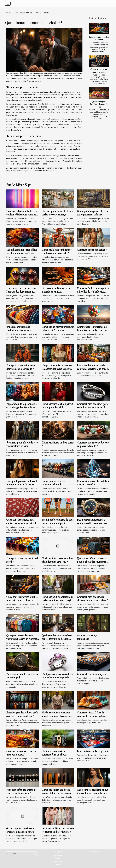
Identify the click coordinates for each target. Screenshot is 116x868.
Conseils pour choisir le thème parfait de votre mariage (57, 213)
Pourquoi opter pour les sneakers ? (99, 38)
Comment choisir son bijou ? (92, 674)
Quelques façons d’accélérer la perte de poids (99, 104)
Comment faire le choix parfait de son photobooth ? (57, 406)
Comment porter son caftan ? (92, 250)
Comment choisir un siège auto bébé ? (99, 70)
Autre (16, 13)
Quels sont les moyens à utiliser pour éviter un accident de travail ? (22, 600)
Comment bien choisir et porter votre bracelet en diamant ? (93, 406)
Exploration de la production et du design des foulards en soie (21, 407)
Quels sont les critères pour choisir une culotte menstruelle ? (22, 523)
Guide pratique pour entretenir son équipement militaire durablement (93, 214)
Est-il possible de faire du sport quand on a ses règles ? (58, 521)
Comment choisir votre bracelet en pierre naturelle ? (93, 444)
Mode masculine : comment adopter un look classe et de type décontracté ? (56, 716)
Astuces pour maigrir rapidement (88, 637)
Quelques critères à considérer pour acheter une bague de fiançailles (57, 677)
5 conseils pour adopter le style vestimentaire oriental (22, 444)
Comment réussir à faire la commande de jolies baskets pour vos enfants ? (91, 716)
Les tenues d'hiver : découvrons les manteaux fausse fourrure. (58, 830)
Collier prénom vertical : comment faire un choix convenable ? (54, 755)
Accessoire (58, 861)
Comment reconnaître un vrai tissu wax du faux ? (21, 753)
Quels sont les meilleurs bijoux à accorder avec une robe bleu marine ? (93, 793)
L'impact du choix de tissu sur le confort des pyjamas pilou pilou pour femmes (57, 369)
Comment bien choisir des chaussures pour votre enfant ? (92, 599)
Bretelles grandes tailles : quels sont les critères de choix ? (22, 714)
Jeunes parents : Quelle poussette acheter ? (53, 483)
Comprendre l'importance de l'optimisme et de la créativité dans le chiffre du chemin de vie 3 (93, 332)
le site (48, 95)
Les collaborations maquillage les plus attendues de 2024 (22, 251)
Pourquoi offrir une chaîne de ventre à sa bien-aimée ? (21, 791)
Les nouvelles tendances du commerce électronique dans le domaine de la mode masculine (93, 369)
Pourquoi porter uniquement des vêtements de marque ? (21, 367)
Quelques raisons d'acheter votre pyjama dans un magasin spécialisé (22, 639)
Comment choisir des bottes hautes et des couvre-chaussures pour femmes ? (58, 793)
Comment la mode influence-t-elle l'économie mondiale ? (57, 251)
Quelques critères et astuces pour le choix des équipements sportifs (93, 562)
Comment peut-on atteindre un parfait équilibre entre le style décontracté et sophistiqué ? (58, 600)
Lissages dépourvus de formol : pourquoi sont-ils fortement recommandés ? (22, 485)
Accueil (8, 13)
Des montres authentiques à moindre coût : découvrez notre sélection (93, 523)
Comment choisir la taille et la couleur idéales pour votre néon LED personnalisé (22, 214)
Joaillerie (58, 858)
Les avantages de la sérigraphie (93, 751)
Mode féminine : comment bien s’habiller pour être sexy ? (58, 560)
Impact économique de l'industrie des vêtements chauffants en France (19, 330)
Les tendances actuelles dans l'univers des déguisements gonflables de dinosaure (21, 292)
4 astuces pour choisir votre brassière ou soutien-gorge (20, 830)
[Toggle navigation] (8, 4)
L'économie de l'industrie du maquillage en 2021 (56, 290)
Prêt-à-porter (58, 852)
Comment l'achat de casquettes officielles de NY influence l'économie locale (93, 292)
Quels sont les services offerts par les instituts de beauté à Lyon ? (57, 639)
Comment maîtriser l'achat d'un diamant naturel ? (93, 483)
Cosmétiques (58, 855)
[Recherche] (22, 854)
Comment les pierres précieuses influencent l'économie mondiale (58, 330)
